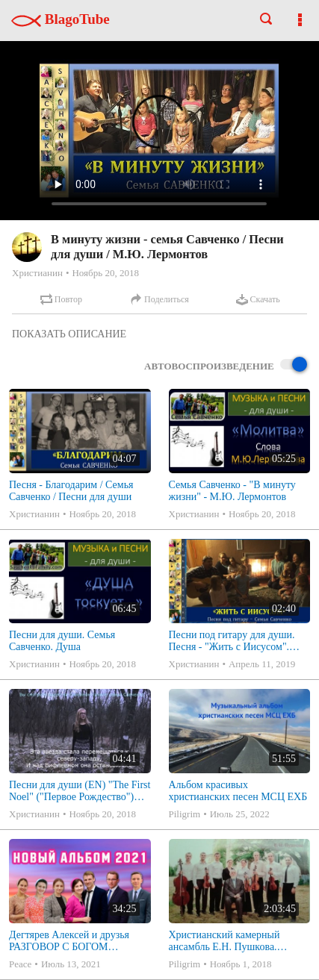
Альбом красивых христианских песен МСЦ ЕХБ (238, 791)
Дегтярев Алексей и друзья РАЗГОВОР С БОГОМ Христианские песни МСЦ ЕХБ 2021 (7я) (80, 941)
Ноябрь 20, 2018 (105, 273)
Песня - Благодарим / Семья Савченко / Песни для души (71, 491)
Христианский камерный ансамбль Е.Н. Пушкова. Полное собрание (224, 941)
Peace (20, 964)
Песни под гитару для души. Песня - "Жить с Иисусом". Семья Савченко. (232, 641)
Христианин (37, 273)
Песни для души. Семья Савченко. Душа (62, 641)
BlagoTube (61, 19)
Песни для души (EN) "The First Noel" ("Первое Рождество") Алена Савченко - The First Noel (80, 791)
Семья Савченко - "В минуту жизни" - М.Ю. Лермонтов (232, 491)
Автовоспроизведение (226, 365)
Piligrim (185, 814)
